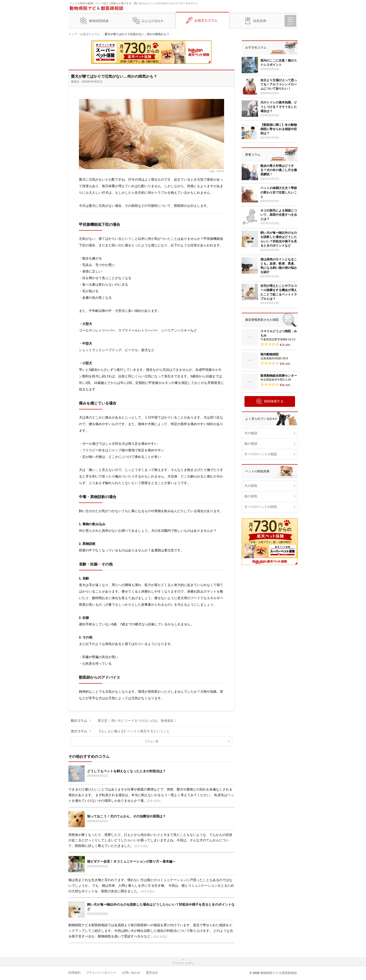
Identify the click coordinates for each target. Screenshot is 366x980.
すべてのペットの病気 (261, 507)
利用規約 (74, 973)
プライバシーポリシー (101, 973)
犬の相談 (251, 433)
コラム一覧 (152, 741)
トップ (73, 34)
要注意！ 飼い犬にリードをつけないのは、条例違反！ (137, 721)
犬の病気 (251, 486)
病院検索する (270, 401)
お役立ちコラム (206, 20)
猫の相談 (251, 444)
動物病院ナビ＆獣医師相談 (279, 973)
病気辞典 (260, 21)
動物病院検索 (99, 21)
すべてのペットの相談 (261, 454)
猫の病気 (251, 496)
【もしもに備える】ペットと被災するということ (134, 731)
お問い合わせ (131, 973)
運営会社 (152, 973)
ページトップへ (183, 963)
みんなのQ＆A (152, 21)
